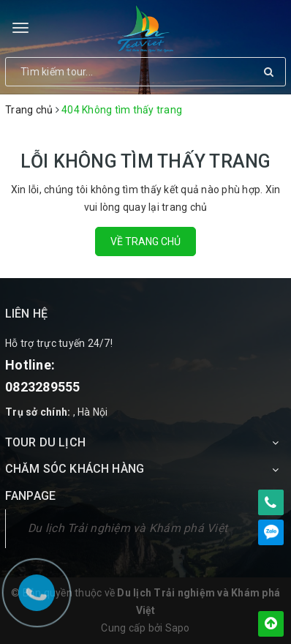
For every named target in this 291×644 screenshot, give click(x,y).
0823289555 (43, 387)
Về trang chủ (145, 241)
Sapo (178, 628)
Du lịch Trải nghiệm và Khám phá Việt (128, 528)
